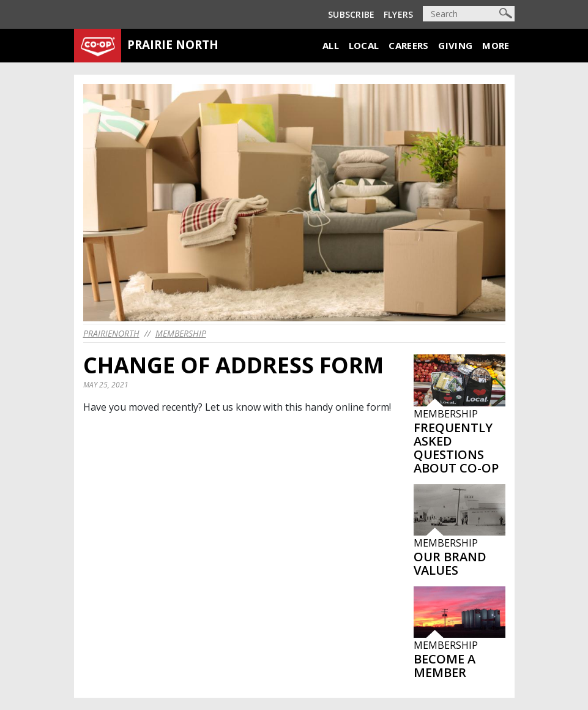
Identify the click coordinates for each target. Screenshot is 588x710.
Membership (181, 333)
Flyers (399, 14)
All (331, 45)
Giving (455, 45)
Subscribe (352, 14)
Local (364, 45)
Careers (408, 45)
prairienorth (111, 333)
